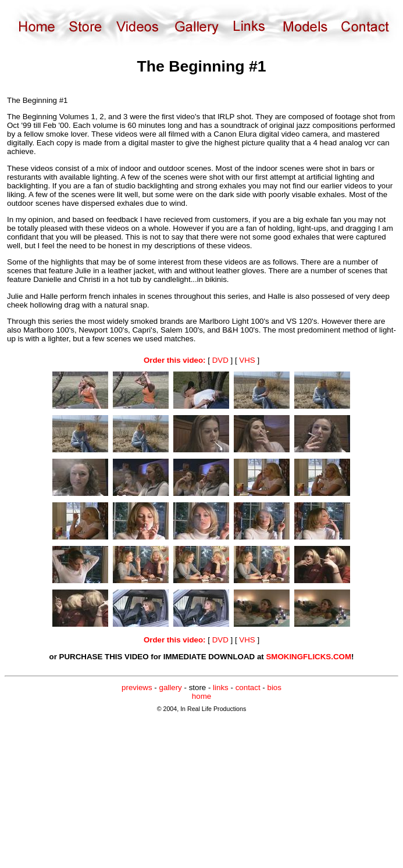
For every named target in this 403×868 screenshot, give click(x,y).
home (201, 696)
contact (248, 687)
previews (137, 687)
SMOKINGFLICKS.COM (309, 657)
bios (274, 687)
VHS (247, 360)
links (221, 687)
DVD (220, 360)
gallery (171, 687)
